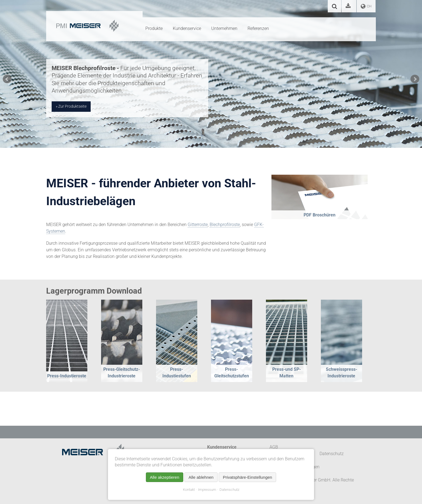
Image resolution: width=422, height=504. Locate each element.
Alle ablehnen (201, 477)
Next (415, 79)
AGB (274, 447)
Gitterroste (198, 225)
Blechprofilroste (225, 225)
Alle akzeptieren (165, 477)
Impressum (207, 490)
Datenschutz (229, 490)
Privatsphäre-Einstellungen (247, 477)
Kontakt (189, 490)
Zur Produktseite (72, 106)
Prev (7, 79)
